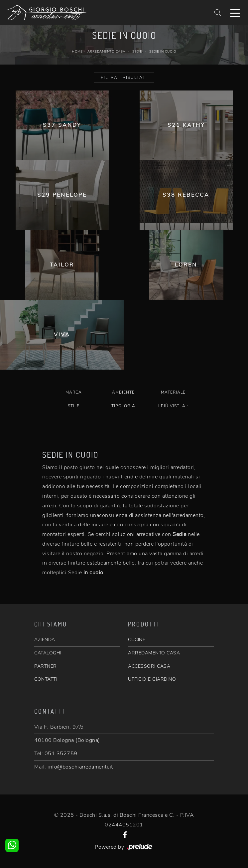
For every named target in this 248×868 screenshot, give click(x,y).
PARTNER (46, 666)
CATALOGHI (48, 653)
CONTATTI (46, 679)
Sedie (137, 52)
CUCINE (137, 640)
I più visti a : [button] (173, 406)
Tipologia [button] (123, 406)
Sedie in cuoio (163, 52)
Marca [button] (74, 392)
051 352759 (61, 754)
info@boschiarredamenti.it (80, 767)
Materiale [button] (173, 392)
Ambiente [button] (123, 392)
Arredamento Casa (106, 52)
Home (77, 52)
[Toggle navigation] (235, 13)
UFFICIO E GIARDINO (152, 679)
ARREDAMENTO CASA (154, 653)
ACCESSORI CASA (149, 666)
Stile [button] (74, 406)
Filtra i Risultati (124, 78)
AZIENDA (45, 640)
